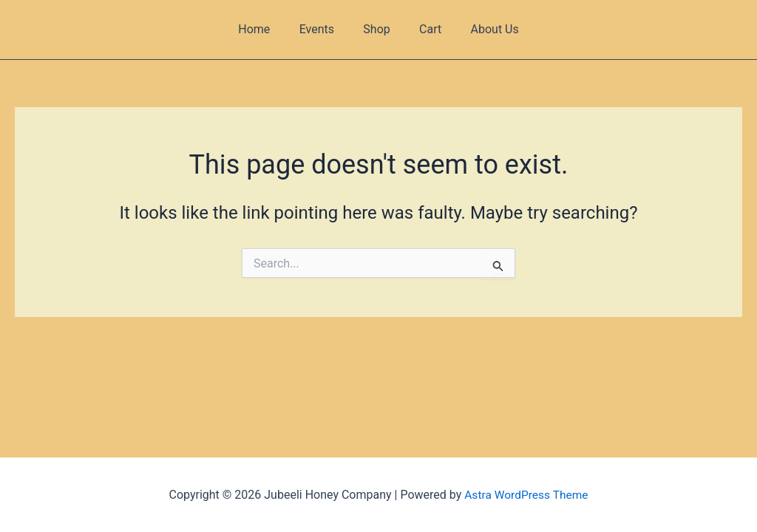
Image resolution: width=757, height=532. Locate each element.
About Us (484, 29)
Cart (425, 29)
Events (322, 29)
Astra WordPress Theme (526, 495)
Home (265, 29)
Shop (376, 29)
